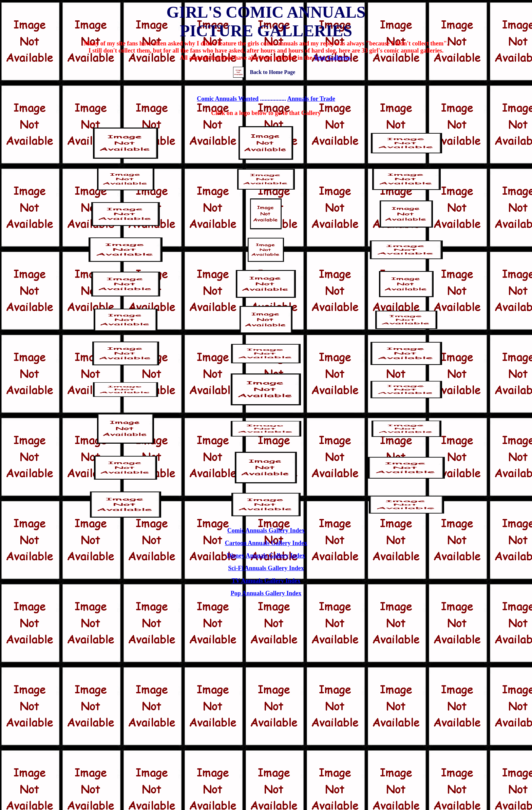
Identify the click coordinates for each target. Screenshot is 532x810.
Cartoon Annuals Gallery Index (266, 543)
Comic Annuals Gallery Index (266, 531)
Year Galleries (332, 58)
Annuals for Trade (311, 99)
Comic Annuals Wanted (228, 99)
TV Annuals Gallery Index (266, 581)
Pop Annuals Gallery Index (266, 593)
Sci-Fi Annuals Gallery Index (266, 568)
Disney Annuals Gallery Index (266, 556)
